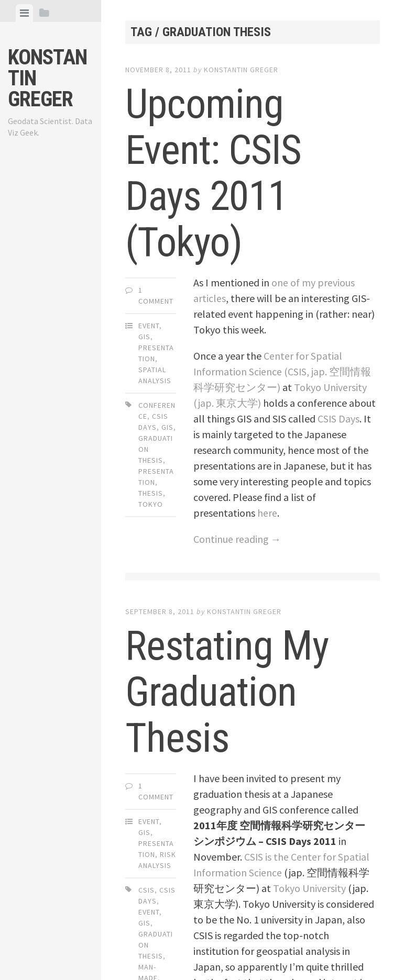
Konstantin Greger (241, 70)
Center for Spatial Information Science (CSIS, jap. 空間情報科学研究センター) (283, 371)
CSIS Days (339, 419)
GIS (144, 337)
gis (167, 427)
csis (146, 890)
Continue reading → (237, 539)
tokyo (151, 504)
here (267, 513)
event (149, 912)
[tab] (24, 13)
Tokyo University (309, 888)
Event (149, 326)
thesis (151, 493)
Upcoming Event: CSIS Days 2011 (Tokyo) (215, 173)
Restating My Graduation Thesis (229, 692)
